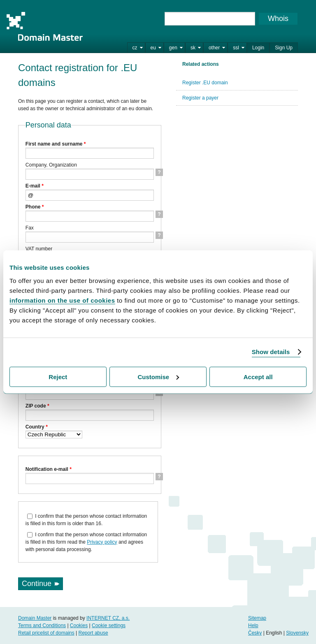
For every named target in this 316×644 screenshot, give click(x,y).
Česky (255, 633)
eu (153, 48)
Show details (271, 352)
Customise (158, 376)
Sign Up (284, 48)
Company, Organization (51, 165)
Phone (35, 207)
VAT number (39, 249)
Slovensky (297, 633)
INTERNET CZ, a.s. (108, 618)
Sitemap (257, 618)
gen (173, 48)
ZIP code (37, 406)
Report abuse (93, 633)
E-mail (35, 186)
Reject (58, 376)
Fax (30, 228)
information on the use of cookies (62, 300)
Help (253, 625)
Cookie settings (109, 625)
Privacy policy (102, 542)
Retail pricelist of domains (46, 633)
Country (37, 427)
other (214, 48)
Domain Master (44, 26)
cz (135, 48)
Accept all (258, 376)
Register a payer (200, 98)
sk (193, 48)
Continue (37, 584)
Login (258, 48)
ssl (236, 48)
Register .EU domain (205, 83)
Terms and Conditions (42, 625)
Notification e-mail (49, 469)
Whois (278, 19)
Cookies (79, 625)
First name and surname (56, 144)
